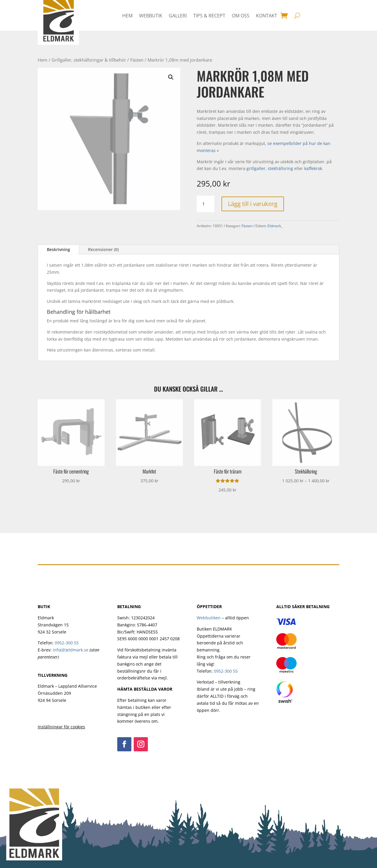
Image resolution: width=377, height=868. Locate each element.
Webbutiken (209, 618)
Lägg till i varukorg (253, 204)
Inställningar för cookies (61, 727)
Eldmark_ (275, 226)
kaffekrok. (314, 168)
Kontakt (267, 16)
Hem (43, 60)
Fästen (137, 60)
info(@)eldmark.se (71, 650)
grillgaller (256, 168)
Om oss (241, 16)
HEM (127, 16)
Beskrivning (58, 249)
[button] (171, 77)
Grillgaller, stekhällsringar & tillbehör (89, 60)
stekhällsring (280, 168)
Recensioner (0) (103, 249)
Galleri (178, 16)
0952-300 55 (67, 643)
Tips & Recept (209, 16)
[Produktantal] (206, 204)
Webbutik (151, 16)
